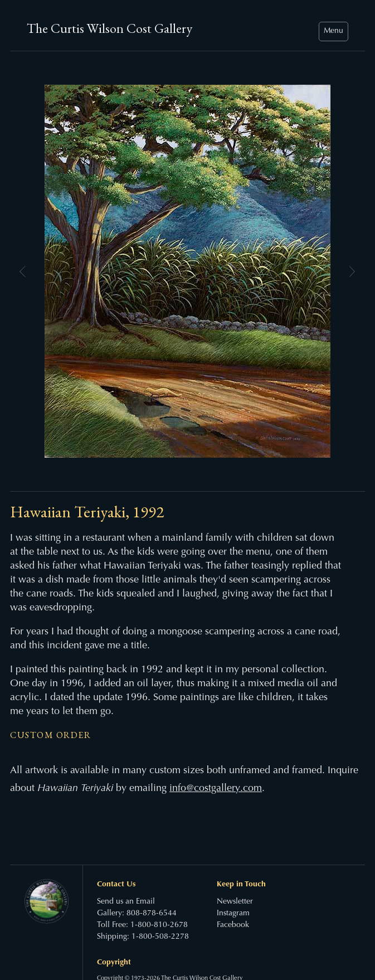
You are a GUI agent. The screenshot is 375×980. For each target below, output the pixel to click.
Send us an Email (126, 902)
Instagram (233, 914)
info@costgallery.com (216, 789)
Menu (333, 31)
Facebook (233, 925)
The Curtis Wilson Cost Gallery (109, 28)
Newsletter (235, 902)
